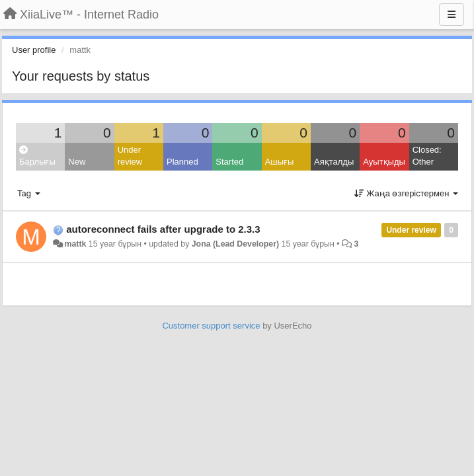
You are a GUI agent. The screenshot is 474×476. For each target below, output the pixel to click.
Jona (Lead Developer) (235, 244)
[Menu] (452, 15)
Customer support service (211, 326)
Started (229, 162)
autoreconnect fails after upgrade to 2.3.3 (163, 229)
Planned (182, 162)
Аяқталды (334, 162)
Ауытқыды (384, 162)
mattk (75, 244)
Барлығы (37, 156)
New (77, 162)
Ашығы (280, 162)
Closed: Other (427, 156)
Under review (130, 156)
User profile (34, 50)
